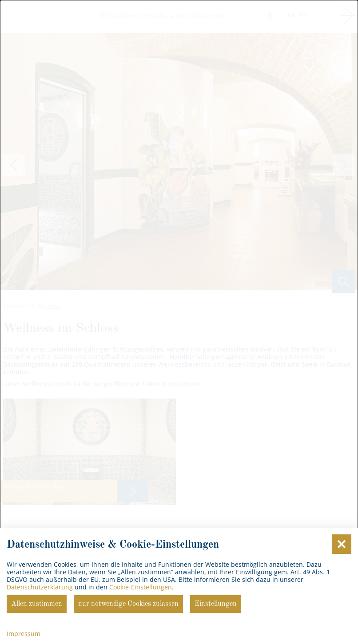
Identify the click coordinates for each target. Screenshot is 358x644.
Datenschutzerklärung (40, 587)
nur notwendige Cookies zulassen (128, 604)
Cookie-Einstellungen (141, 587)
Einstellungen (216, 604)
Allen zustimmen (37, 604)
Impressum (24, 634)
